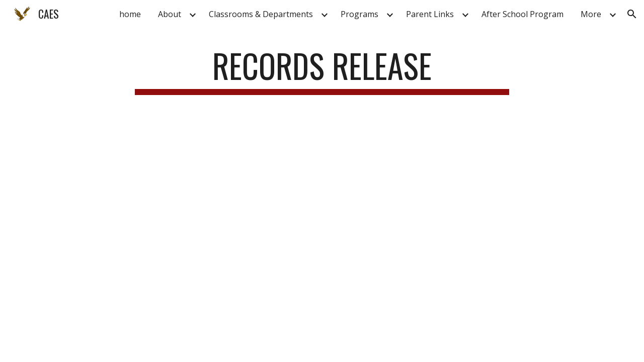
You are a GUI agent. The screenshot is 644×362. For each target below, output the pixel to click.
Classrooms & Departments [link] (261, 14)
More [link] (591, 14)
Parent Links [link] (430, 14)
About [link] (170, 14)
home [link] (130, 14)
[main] (322, 71)
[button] (632, 14)
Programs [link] (359, 14)
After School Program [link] (522, 14)
